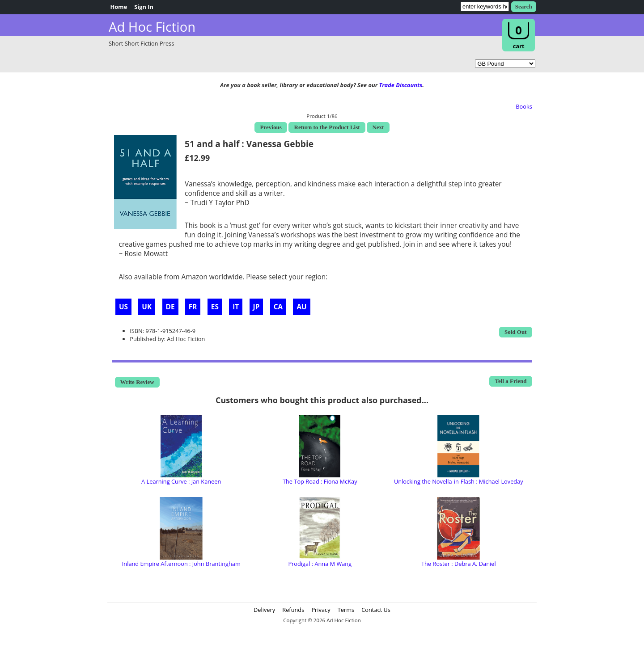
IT (236, 307)
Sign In (144, 7)
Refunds (293, 610)
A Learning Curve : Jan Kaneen (181, 481)
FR (193, 307)
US (123, 307)
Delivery (264, 610)
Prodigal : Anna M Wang (320, 564)
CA (278, 307)
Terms (346, 610)
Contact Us (376, 610)
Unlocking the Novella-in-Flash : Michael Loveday (459, 481)
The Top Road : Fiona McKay (320, 481)
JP (256, 307)
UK (147, 307)
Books (524, 106)
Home (119, 7)
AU (301, 307)
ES (215, 307)
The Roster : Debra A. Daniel (459, 564)
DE (170, 307)
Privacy (321, 610)
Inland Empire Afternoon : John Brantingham (181, 564)
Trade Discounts (400, 85)
